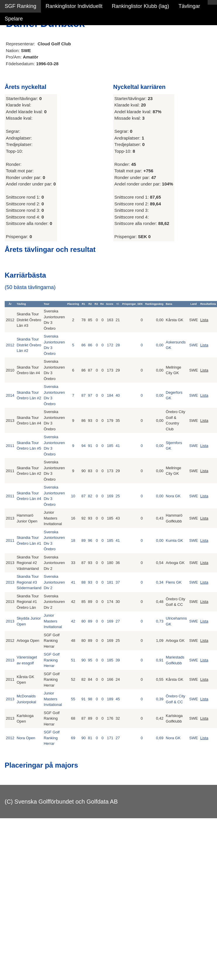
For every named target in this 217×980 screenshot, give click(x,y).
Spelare (14, 19)
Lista (204, 320)
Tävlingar (189, 6)
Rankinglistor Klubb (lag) (140, 6)
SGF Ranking (20, 6)
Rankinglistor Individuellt (74, 6)
